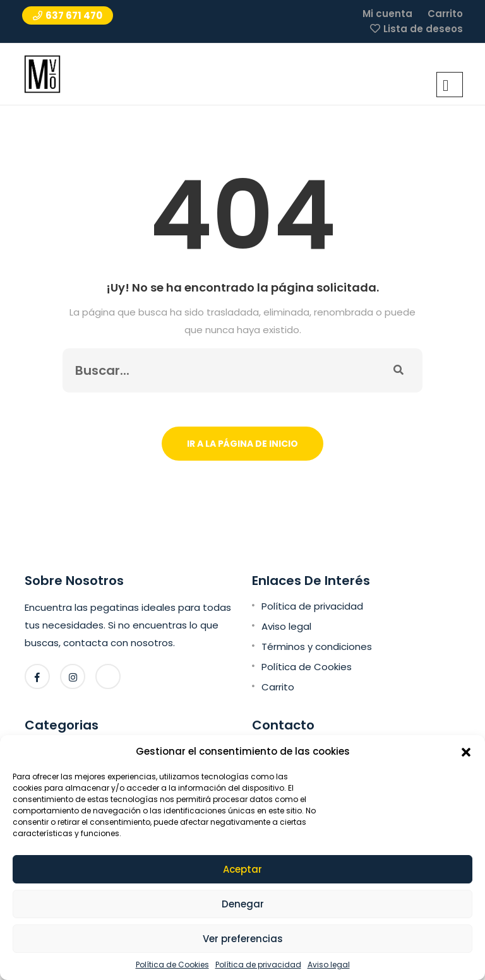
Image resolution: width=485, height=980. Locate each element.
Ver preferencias (243, 939)
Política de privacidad (258, 965)
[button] (466, 752)
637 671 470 (68, 15)
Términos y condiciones (317, 646)
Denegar (243, 904)
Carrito (445, 14)
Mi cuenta (387, 14)
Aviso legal (329, 965)
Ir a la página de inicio (242, 444)
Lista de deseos (423, 29)
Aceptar (242, 869)
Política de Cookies (172, 965)
